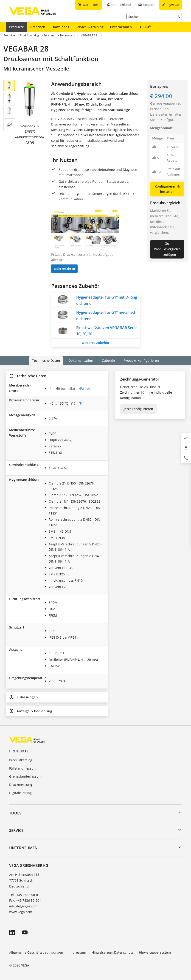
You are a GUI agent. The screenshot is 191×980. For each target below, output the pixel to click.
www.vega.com (21, 912)
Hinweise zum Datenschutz (112, 952)
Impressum (77, 952)
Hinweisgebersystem (155, 952)
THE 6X (145, 27)
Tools (15, 813)
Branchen (38, 27)
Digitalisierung (20, 793)
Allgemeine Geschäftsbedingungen (36, 952)
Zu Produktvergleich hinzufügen (167, 249)
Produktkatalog (21, 760)
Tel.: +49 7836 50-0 (24, 895)
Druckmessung (21, 785)
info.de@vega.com (23, 906)
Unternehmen (121, 27)
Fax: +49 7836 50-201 (25, 900)
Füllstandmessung (23, 768)
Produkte (17, 27)
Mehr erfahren (64, 269)
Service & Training (90, 27)
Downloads (60, 27)
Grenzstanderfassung (26, 776)
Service (16, 830)
